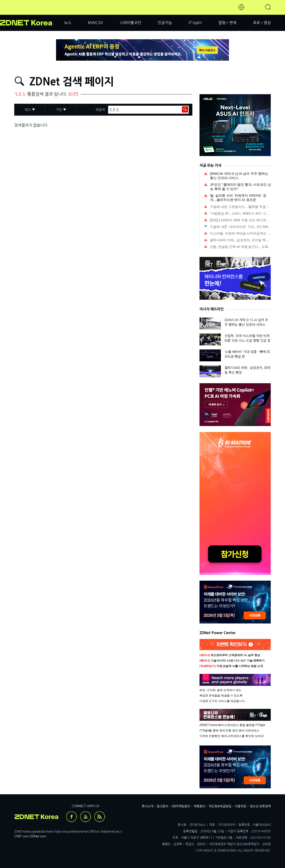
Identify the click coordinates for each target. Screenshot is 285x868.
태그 (28, 110)
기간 (59, 110)
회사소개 (147, 806)
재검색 (100, 110)
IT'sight (195, 23)
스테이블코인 (130, 23)
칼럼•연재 (227, 23)
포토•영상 (262, 23)
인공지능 (165, 23)
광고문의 (162, 806)
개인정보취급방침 (220, 806)
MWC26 (95, 23)
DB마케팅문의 (181, 806)
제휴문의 (199, 806)
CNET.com (22, 836)
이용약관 (241, 806)
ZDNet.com (38, 836)
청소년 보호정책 (260, 806)
